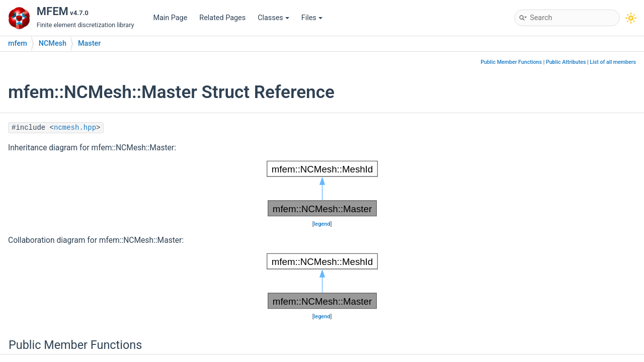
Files (312, 18)
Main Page (170, 18)
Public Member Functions (511, 62)
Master (89, 43)
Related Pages (222, 18)
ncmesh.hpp (75, 128)
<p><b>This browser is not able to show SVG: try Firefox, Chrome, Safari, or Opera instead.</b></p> (322, 189)
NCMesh (53, 43)
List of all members (613, 62)
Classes (273, 18)
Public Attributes (566, 62)
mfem (18, 43)
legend (322, 224)
